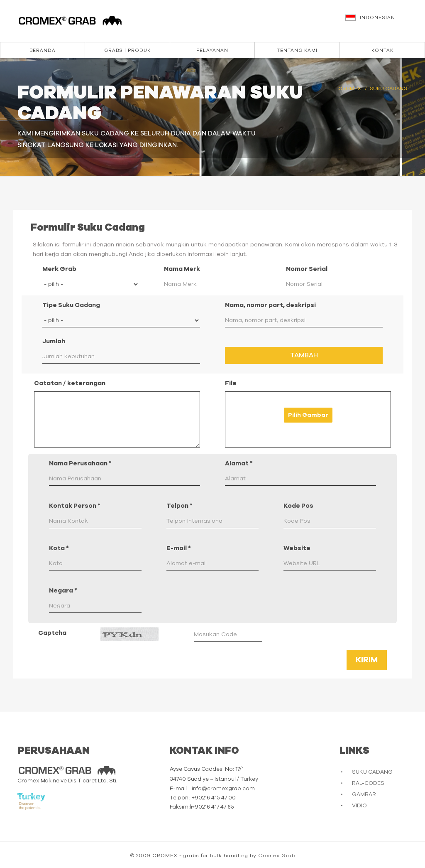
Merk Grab (59, 269)
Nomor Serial (307, 269)
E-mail (179, 548)
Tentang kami (297, 50)
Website (297, 548)
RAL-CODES (368, 783)
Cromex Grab (277, 856)
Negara (63, 591)
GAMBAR (364, 795)
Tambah (304, 355)
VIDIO (359, 806)
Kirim (367, 660)
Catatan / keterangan (70, 383)
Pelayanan (212, 50)
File (231, 383)
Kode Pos (298, 506)
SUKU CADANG (372, 772)
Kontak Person (75, 506)
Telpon (180, 506)
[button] (381, 22)
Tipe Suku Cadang (71, 305)
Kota (59, 548)
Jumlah (54, 341)
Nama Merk (182, 269)
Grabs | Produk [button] (127, 50)
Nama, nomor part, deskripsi (270, 305)
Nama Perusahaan (80, 464)
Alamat (239, 464)
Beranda (43, 50)
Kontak (382, 50)
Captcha (52, 633)
